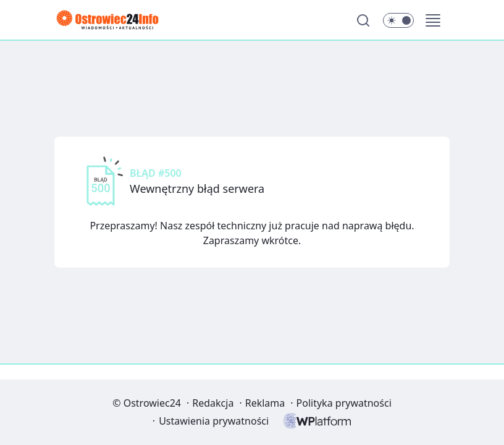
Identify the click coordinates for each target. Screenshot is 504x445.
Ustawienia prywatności (214, 421)
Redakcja (213, 403)
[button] (433, 20)
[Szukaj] (363, 20)
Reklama (265, 403)
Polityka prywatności (344, 403)
